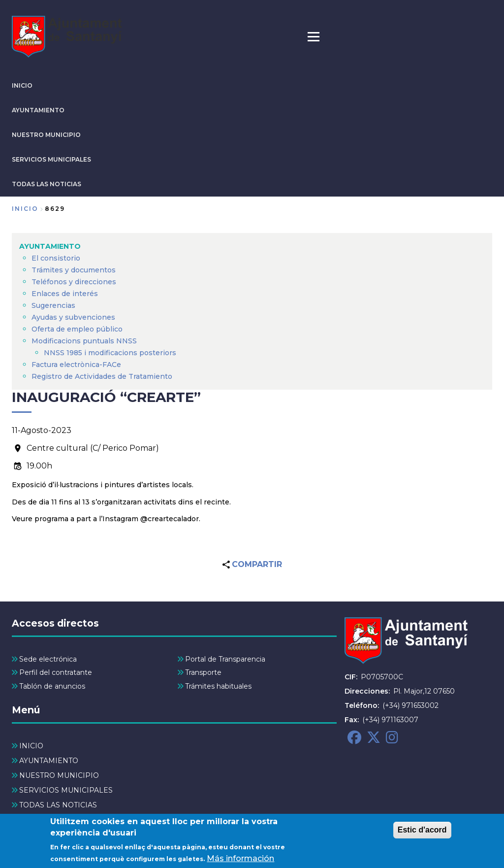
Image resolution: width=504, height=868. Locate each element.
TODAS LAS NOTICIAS (47, 184)
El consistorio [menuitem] (56, 258)
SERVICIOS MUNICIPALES (51, 159)
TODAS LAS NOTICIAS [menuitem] (58, 805)
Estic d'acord (422, 833)
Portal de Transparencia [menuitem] (225, 659)
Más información (240, 861)
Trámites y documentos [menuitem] (74, 270)
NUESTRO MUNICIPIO (46, 135)
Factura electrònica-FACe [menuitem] (76, 365)
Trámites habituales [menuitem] (218, 686)
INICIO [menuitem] (31, 746)
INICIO (22, 85)
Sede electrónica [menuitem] (48, 659)
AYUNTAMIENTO (38, 110)
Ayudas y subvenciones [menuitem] (73, 317)
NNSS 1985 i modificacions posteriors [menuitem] (111, 353)
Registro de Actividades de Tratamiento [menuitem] (102, 376)
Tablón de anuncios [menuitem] (52, 686)
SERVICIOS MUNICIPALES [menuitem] (66, 790)
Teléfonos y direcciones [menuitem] (74, 282)
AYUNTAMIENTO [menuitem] (50, 246)
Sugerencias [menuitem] (53, 305)
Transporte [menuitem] (203, 672)
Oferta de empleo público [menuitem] (77, 329)
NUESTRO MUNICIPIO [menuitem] (59, 775)
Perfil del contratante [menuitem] (56, 672)
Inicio (25, 209)
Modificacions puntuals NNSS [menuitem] (84, 341)
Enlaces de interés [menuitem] (65, 294)
